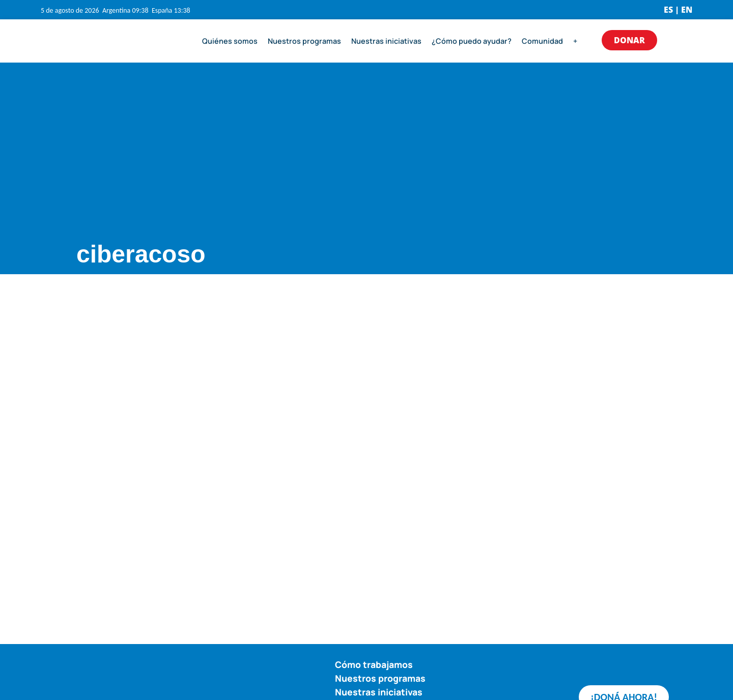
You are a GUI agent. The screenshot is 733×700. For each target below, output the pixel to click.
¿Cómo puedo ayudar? (472, 41)
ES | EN (678, 10)
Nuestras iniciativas (386, 41)
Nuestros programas (304, 41)
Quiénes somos (230, 41)
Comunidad (542, 41)
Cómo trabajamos (374, 664)
